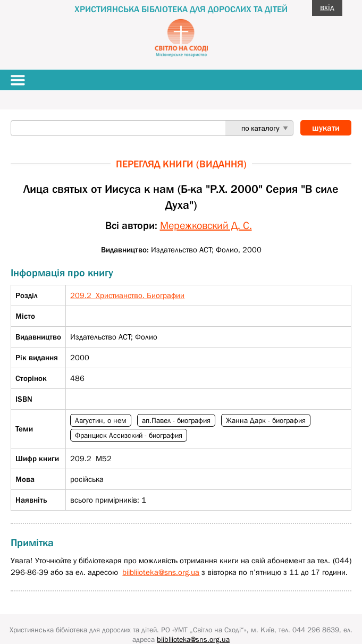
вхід (327, 7)
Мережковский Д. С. (206, 225)
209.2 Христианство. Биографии (127, 295)
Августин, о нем (101, 420)
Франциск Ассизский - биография (129, 435)
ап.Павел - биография (176, 420)
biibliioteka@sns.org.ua (161, 572)
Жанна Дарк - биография (266, 420)
